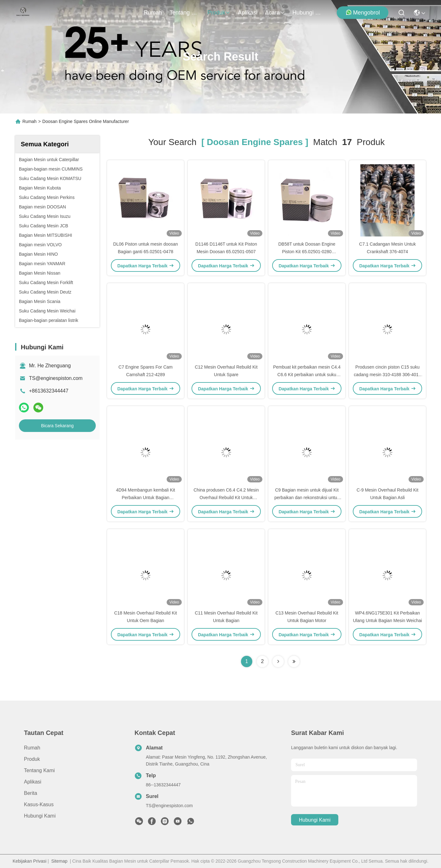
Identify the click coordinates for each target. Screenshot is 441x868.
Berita (31, 793)
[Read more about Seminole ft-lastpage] (294, 661)
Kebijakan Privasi (29, 861)
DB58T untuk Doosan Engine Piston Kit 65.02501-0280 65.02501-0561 (307, 252)
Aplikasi (248, 13)
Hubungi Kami (307, 13)
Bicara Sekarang (57, 426)
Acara (275, 13)
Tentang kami (185, 13)
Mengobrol (363, 12)
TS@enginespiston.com (56, 378)
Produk (219, 13)
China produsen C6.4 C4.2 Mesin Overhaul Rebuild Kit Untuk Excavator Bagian (226, 498)
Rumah (153, 13)
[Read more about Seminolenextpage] (278, 661)
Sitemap (59, 861)
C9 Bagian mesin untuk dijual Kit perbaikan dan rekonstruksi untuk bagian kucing (307, 498)
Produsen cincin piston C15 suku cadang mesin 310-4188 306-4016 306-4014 (387, 375)
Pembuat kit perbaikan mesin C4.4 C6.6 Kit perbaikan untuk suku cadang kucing (307, 375)
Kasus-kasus (39, 804)
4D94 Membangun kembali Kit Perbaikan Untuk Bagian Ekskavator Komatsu (146, 498)
